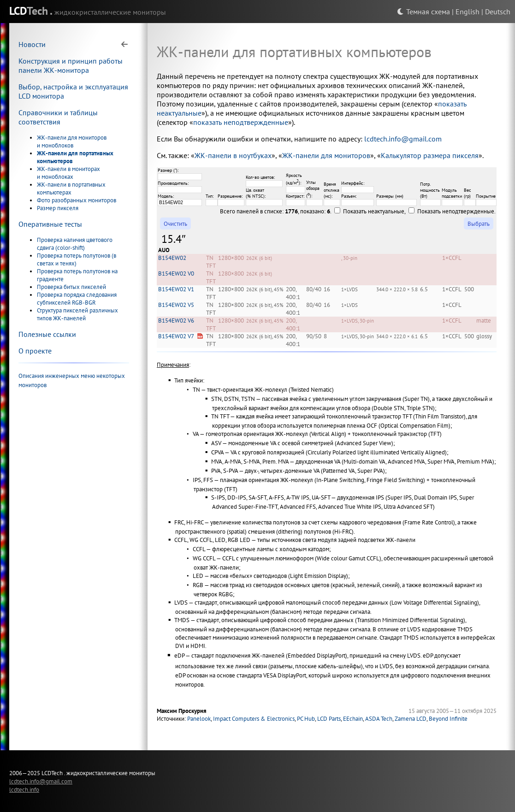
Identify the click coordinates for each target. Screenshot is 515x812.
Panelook (199, 719)
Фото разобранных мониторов (77, 200)
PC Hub (306, 719)
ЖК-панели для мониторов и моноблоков (72, 141)
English (468, 12)
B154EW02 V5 (176, 305)
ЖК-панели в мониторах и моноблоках (68, 173)
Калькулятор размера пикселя (430, 155)
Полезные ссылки (47, 334)
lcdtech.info (24, 789)
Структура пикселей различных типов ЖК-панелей (77, 314)
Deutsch (498, 12)
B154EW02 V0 (176, 274)
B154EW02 (172, 258)
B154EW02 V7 (176, 336)
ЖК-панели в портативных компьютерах (71, 188)
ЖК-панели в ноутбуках (233, 155)
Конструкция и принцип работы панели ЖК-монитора (71, 65)
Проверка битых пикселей (71, 287)
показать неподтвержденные (241, 122)
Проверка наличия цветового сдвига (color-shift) (75, 244)
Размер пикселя (58, 208)
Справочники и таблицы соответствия (58, 117)
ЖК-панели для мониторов (326, 155)
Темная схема (423, 12)
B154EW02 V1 (176, 289)
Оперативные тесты (50, 224)
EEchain (353, 719)
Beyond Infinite (448, 719)
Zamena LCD (411, 719)
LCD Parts (329, 719)
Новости (32, 44)
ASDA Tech (379, 719)
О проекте (35, 351)
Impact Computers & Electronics (254, 719)
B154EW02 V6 (176, 321)
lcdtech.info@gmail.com (403, 139)
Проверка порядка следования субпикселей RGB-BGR (77, 299)
